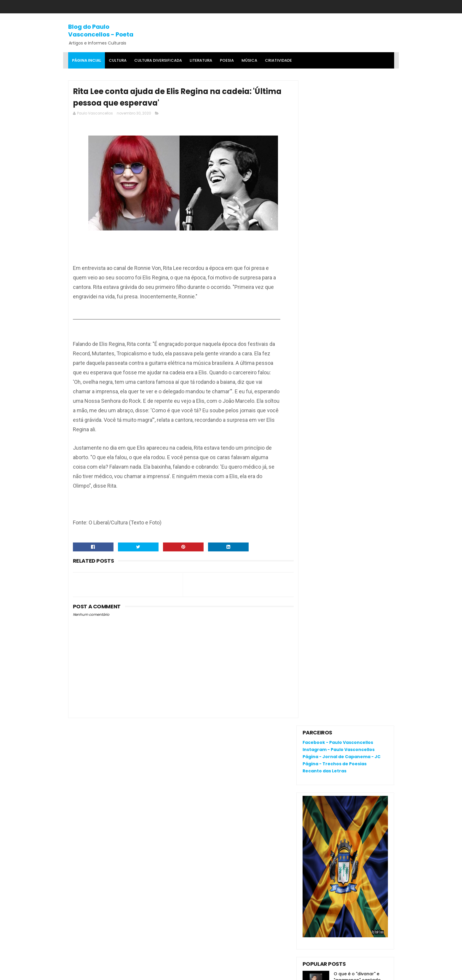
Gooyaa (159, 973)
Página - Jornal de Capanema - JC (342, 112)
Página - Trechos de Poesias (335, 119)
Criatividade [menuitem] (278, 60)
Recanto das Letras (324, 126)
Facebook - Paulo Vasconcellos (338, 98)
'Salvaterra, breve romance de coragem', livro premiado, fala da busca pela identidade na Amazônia (342, 374)
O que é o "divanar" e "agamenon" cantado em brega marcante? (357, 335)
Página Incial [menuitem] (87, 60)
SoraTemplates (105, 973)
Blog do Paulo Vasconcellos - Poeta (101, 30)
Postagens (319, 468)
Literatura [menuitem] (201, 60)
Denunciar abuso (324, 427)
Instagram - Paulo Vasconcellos (339, 104)
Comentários (322, 479)
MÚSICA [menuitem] (249, 60)
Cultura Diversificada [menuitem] (158, 60)
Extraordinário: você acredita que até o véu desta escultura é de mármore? (345, 396)
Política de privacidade (326, 828)
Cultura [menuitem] (118, 60)
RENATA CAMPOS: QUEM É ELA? (334, 356)
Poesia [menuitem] (227, 60)
